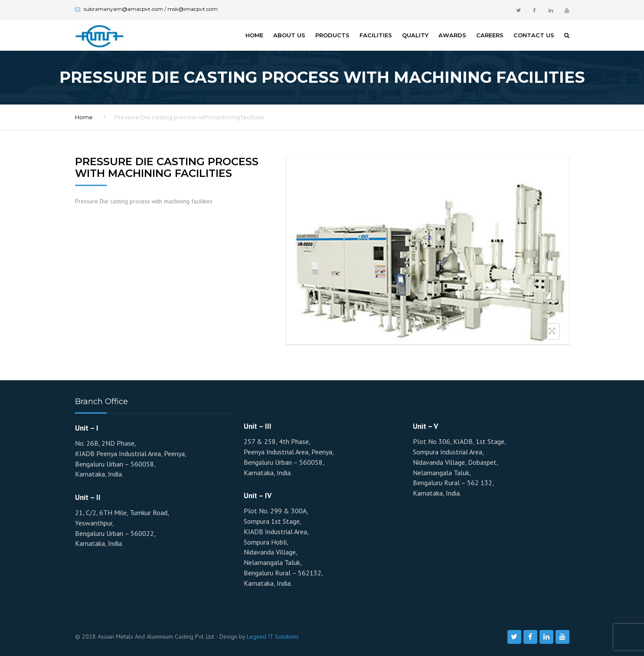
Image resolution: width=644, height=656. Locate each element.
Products (332, 35)
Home (254, 35)
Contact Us (534, 35)
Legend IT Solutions (273, 636)
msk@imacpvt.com (193, 9)
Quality (415, 35)
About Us (289, 35)
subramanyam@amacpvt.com (123, 9)
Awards (452, 35)
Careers (490, 35)
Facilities (376, 35)
